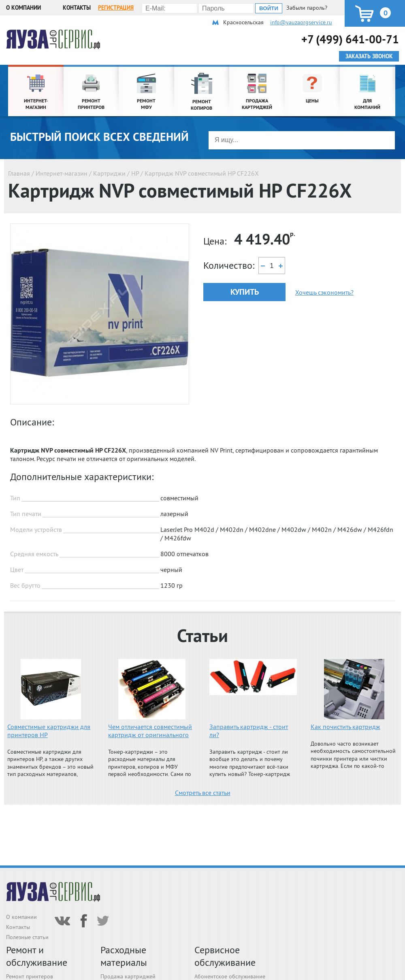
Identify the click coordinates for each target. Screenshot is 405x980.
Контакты (77, 8)
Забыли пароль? (307, 8)
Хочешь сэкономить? (324, 292)
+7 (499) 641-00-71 (350, 39)
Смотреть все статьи (203, 793)
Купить (245, 292)
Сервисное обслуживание (225, 956)
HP (135, 173)
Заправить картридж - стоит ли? (249, 731)
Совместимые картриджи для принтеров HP (49, 731)
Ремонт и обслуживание (37, 956)
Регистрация (116, 8)
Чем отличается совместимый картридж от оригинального (150, 731)
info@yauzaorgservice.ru (301, 22)
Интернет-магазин (62, 173)
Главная (19, 173)
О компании (23, 8)
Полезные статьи (27, 937)
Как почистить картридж (345, 727)
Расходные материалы (124, 956)
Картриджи (109, 173)
